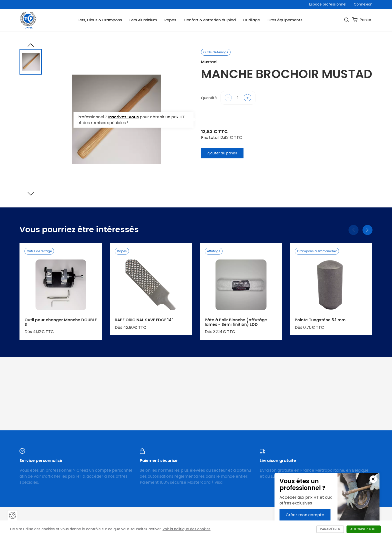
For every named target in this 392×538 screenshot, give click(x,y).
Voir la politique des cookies (186, 529)
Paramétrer (332, 529)
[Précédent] (353, 230)
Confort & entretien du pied (210, 20)
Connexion (363, 4)
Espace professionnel (328, 4)
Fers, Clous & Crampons (100, 20)
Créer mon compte (305, 515)
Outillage (252, 20)
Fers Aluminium (143, 20)
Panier (362, 20)
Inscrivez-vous (123, 117)
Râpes (170, 20)
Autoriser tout (365, 529)
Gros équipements (285, 20)
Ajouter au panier (222, 153)
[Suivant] (367, 230)
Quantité (209, 98)
